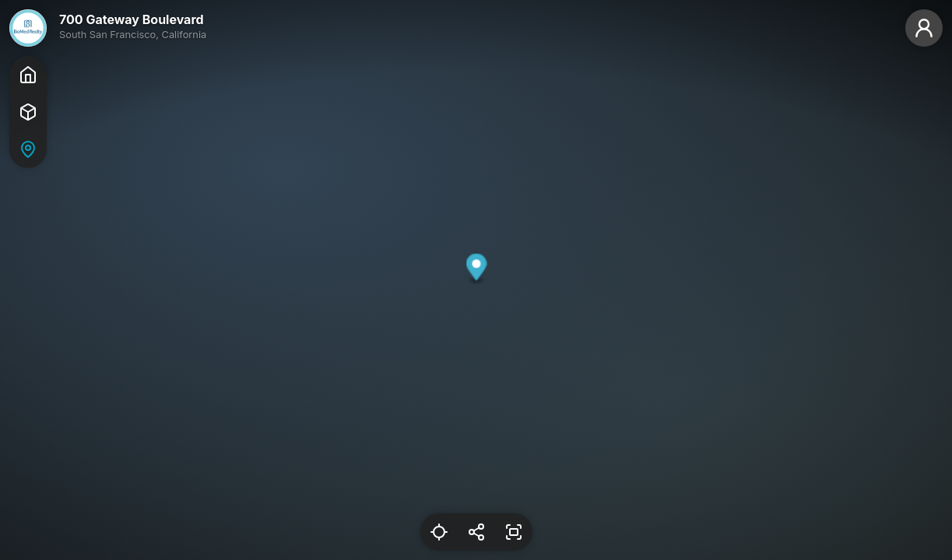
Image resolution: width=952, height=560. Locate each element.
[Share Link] (476, 532)
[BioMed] (28, 28)
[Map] (28, 149)
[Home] (28, 75)
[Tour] (28, 112)
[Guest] (924, 28)
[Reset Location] (439, 532)
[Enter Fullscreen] (514, 532)
